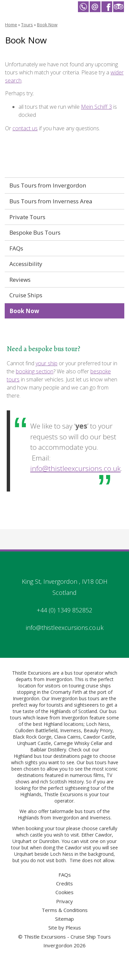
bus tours (85, 811)
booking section (35, 371)
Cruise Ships (26, 295)
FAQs (16, 248)
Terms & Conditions (65, 910)
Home (11, 25)
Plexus (73, 927)
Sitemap (64, 919)
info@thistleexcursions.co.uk (75, 468)
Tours (27, 25)
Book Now (47, 25)
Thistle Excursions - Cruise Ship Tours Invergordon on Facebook (107, 7)
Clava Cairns (67, 737)
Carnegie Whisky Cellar (78, 743)
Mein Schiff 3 (96, 107)
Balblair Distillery (48, 750)
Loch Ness (98, 724)
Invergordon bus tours (75, 698)
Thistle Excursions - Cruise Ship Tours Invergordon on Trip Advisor (119, 7)
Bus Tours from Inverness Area (51, 201)
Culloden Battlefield (36, 730)
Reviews (20, 280)
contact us (25, 128)
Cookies (64, 892)
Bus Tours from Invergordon (48, 185)
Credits (64, 883)
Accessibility (26, 264)
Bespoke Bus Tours (35, 232)
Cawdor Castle (99, 737)
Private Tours (27, 217)
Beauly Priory (98, 730)
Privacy (64, 901)
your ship (47, 363)
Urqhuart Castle (34, 743)
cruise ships (98, 686)
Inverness (71, 730)
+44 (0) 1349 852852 (64, 610)
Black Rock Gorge (32, 737)
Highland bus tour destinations (47, 756)
